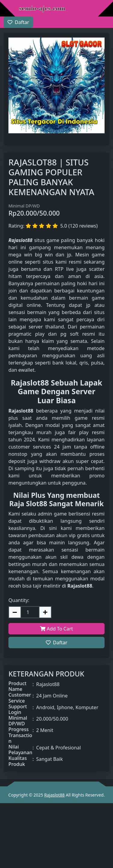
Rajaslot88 (55, 795)
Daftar (57, 643)
